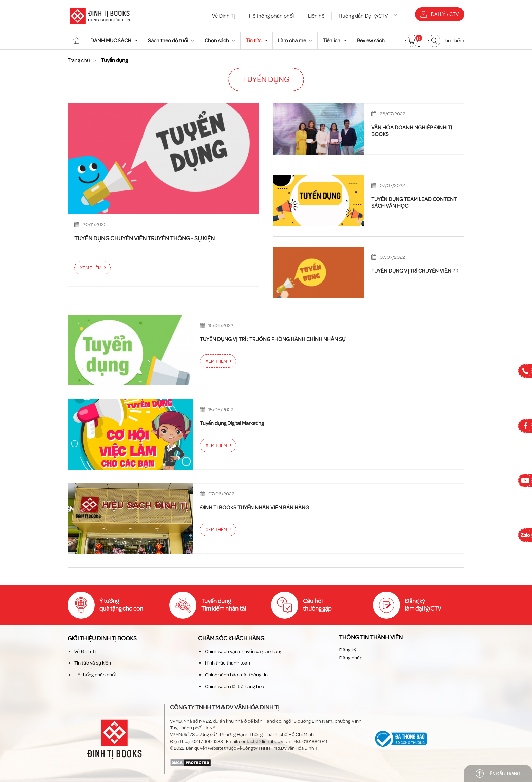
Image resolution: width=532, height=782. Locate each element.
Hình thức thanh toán (227, 663)
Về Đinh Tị (223, 16)
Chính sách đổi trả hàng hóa (235, 686)
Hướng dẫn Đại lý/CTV (368, 16)
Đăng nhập (351, 658)
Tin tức (256, 41)
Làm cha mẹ (295, 41)
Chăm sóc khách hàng (231, 639)
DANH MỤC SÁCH (114, 41)
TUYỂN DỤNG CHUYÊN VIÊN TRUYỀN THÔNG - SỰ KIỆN (145, 239)
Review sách (371, 41)
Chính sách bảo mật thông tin (236, 675)
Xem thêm (91, 268)
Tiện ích (335, 41)
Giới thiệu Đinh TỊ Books (102, 639)
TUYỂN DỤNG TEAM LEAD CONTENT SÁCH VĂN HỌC (414, 203)
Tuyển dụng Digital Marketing (232, 423)
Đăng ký (348, 650)
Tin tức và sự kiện (93, 663)
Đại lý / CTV (440, 14)
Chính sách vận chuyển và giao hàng (244, 651)
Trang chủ (79, 60)
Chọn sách (220, 41)
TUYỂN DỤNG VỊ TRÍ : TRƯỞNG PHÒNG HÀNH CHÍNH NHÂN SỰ (273, 339)
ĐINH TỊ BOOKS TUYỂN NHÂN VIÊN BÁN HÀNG (254, 508)
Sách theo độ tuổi (171, 41)
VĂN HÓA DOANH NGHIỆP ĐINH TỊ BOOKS (412, 131)
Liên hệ (316, 16)
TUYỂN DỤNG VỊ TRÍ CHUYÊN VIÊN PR (415, 271)
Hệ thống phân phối (271, 16)
